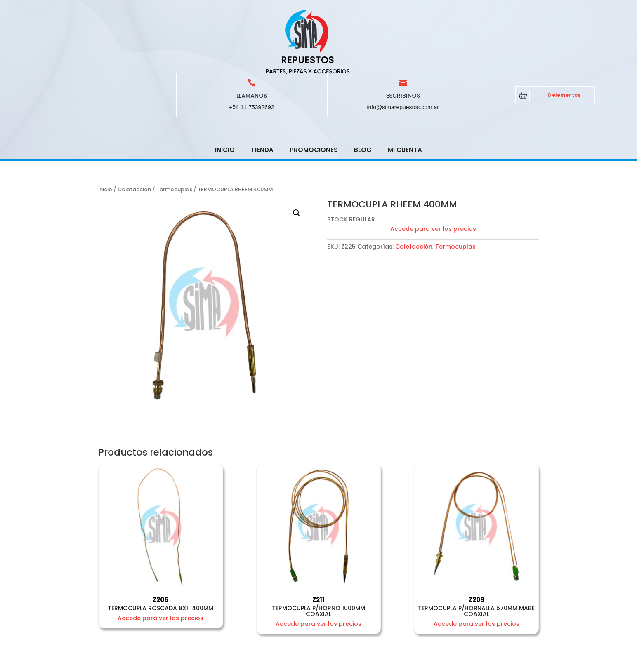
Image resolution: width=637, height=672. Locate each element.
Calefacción (134, 130)
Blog (363, 91)
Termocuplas (174, 130)
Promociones (314, 91)
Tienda (262, 91)
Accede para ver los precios (433, 170)
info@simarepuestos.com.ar (403, 48)
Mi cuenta (405, 91)
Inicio (225, 91)
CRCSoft (249, 664)
